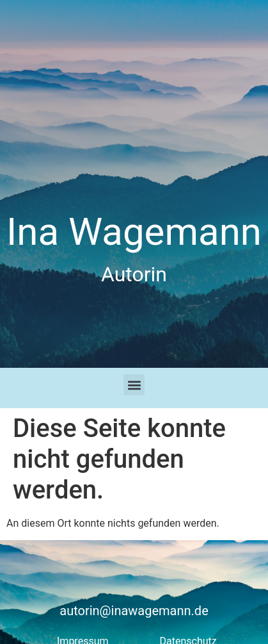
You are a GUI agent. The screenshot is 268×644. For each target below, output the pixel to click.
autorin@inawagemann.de (134, 611)
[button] (134, 385)
